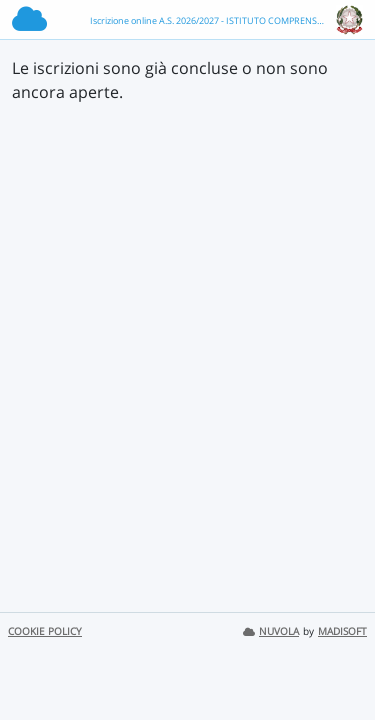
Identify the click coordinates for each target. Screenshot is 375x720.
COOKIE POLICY (45, 631)
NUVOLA (271, 631)
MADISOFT (342, 631)
